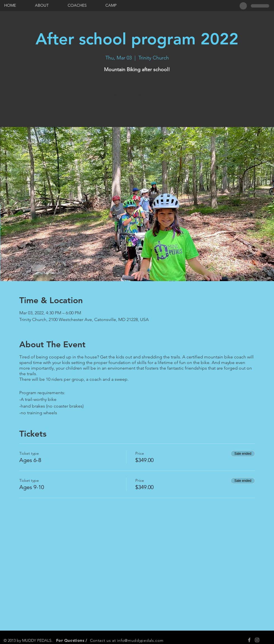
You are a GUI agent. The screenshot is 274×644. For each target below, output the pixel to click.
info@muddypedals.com (140, 640)
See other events (137, 101)
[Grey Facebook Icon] (249, 640)
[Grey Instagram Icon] (257, 640)
